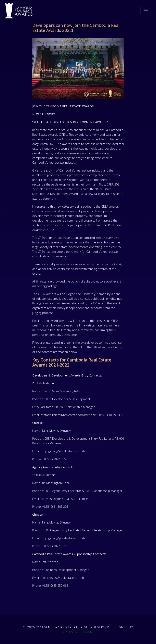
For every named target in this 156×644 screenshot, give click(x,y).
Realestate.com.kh (78, 632)
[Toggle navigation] (146, 11)
